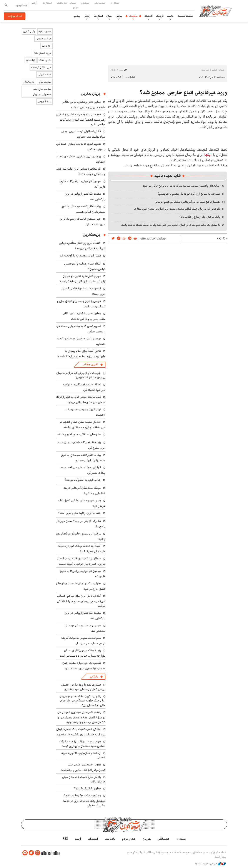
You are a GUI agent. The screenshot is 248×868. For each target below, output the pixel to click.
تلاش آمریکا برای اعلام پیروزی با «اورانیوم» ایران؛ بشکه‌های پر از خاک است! (81, 354)
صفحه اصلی (218, 70)
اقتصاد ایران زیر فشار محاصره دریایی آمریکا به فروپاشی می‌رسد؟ (82, 246)
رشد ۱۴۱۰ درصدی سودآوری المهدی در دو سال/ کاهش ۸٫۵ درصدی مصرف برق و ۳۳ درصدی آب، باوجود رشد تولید (82, 717)
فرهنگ (160, 16)
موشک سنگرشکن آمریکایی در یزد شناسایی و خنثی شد (84, 491)
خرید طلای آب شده (41, 67)
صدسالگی (100, 3)
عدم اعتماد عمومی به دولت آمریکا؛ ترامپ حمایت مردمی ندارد (83, 641)
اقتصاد (149, 16)
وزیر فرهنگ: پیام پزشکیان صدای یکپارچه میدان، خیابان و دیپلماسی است (82, 653)
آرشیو (34, 3)
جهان (109, 16)
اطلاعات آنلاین (216, 11)
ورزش (119, 16)
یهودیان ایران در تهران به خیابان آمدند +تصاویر (81, 159)
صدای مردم (74, 5)
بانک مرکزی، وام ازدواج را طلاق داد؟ (200, 217)
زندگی (87, 16)
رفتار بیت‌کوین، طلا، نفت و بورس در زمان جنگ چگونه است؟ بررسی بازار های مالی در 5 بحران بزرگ (83, 701)
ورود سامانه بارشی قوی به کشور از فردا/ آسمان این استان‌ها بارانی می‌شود (81, 400)
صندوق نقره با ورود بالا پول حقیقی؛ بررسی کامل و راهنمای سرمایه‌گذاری (83, 687)
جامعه (171, 16)
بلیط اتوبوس (45, 102)
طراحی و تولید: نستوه (210, 863)
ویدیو (77, 16)
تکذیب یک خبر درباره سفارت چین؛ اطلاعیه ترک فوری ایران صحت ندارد (84, 666)
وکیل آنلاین (29, 31)
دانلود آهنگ (45, 60)
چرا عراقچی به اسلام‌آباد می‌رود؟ (83, 480)
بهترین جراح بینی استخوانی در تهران (42, 92)
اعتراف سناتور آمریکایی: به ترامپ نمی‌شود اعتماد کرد (84, 387)
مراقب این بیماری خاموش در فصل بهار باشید (81, 536)
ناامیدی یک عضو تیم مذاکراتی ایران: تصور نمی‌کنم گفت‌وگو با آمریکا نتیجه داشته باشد (171, 225)
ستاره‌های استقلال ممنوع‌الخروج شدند (79, 434)
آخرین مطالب (90, 365)
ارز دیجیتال (29, 82)
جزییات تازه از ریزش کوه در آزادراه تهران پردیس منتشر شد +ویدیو (81, 375)
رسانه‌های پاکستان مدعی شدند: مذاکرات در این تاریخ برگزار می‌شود (181, 186)
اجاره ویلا (47, 46)
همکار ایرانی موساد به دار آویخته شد (80, 256)
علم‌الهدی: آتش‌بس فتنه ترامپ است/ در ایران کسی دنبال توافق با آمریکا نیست (81, 561)
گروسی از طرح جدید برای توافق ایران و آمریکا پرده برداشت (81, 304)
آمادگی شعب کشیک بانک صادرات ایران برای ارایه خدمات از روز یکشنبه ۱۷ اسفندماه (81, 732)
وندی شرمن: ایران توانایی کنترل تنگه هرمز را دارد (82, 503)
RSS (65, 839)
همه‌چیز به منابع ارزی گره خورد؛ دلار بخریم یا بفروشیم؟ (189, 194)
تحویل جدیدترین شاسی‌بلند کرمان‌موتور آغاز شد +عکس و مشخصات (83, 767)
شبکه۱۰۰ (115, 3)
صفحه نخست (185, 16)
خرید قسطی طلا (43, 53)
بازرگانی (94, 677)
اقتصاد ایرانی (45, 75)
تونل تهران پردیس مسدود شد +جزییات (86, 412)
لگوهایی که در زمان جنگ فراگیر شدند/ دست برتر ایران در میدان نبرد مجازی (177, 209)
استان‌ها (98, 16)
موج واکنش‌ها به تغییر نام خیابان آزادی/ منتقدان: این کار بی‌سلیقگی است (83, 279)
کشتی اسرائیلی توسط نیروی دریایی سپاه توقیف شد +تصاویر (83, 134)
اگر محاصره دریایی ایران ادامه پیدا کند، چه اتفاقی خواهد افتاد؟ (81, 171)
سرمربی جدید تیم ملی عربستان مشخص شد (85, 628)
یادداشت (62, 3)
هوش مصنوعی (44, 39)
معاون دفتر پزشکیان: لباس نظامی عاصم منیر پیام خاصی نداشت (84, 105)
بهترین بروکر (45, 82)
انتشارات (47, 3)
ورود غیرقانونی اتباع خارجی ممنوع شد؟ (183, 93)
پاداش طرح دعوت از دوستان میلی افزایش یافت (84, 779)
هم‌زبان (85, 3)
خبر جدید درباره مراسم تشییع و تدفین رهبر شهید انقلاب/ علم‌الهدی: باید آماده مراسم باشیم (81, 119)
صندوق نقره (45, 31)
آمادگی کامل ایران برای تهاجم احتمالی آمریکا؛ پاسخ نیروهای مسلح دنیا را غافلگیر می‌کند (81, 601)
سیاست (133, 16)
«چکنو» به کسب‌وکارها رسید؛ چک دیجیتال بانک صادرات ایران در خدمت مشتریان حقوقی (84, 800)
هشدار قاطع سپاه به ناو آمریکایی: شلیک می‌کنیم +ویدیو (188, 202)
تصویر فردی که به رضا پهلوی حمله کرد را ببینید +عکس (81, 147)
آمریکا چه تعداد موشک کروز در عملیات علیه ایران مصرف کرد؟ (81, 549)
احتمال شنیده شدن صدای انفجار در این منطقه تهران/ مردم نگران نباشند (83, 425)
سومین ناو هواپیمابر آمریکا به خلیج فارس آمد (83, 184)
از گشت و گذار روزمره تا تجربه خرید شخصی (83, 755)
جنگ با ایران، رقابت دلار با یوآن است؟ (80, 513)
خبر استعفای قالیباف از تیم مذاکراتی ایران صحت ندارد (82, 222)
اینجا (208, 155)
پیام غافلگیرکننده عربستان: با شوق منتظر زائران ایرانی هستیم (83, 209)
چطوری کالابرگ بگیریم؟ (88, 789)
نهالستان (31, 60)
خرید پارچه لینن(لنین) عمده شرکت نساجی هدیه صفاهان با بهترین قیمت (82, 744)
